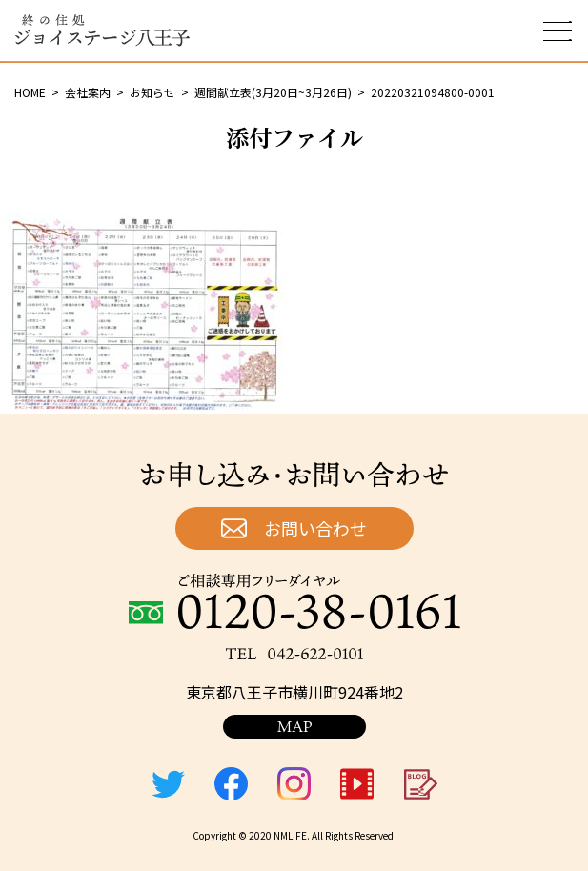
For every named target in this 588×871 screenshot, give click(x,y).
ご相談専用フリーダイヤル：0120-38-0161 (294, 601)
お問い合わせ (315, 528)
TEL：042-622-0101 (294, 654)
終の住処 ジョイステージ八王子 (102, 30)
